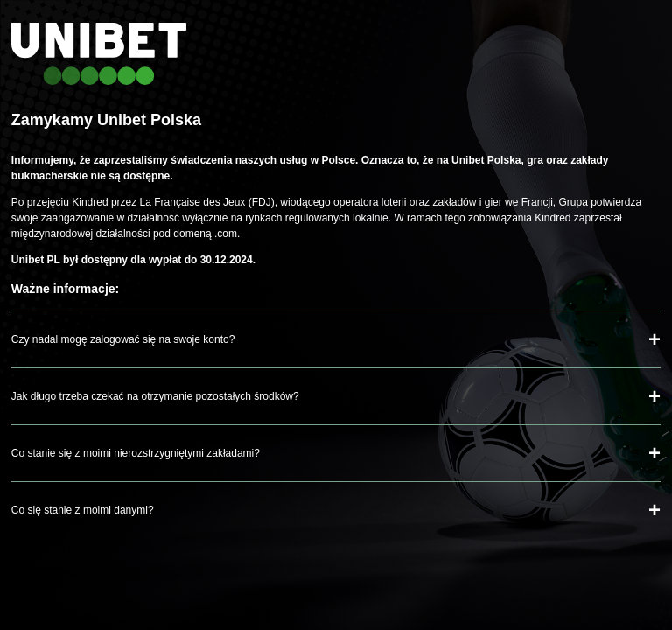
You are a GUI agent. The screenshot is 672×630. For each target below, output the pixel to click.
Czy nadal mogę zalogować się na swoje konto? (123, 339)
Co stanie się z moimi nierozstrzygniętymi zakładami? (136, 453)
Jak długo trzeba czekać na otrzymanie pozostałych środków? (155, 396)
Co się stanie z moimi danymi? (83, 510)
